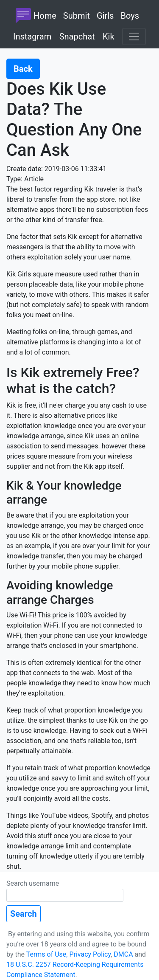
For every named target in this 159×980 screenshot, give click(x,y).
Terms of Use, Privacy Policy (69, 954)
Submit (77, 16)
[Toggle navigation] (134, 37)
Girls (105, 16)
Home (35, 16)
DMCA (123, 954)
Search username (65, 891)
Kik (109, 37)
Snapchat (77, 37)
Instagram (32, 37)
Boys (130, 16)
